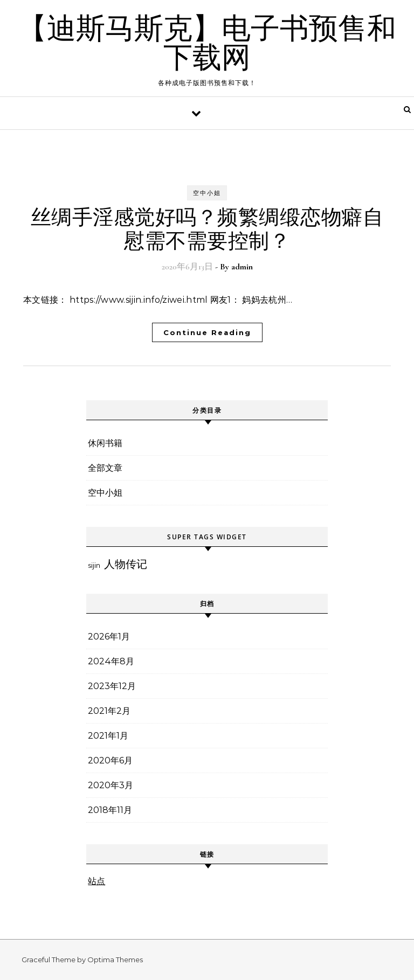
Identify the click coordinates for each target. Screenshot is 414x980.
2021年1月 (108, 736)
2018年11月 (110, 810)
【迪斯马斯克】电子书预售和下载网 (207, 43)
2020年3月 (111, 785)
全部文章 (105, 468)
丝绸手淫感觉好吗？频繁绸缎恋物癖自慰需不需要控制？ (207, 230)
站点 (96, 881)
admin (242, 267)
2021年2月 (109, 711)
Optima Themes (115, 960)
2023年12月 (112, 686)
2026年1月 (109, 637)
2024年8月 (111, 661)
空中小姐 (207, 193)
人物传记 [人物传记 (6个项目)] (126, 564)
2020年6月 (110, 760)
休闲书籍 (105, 443)
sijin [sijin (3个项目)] (94, 565)
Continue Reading (207, 332)
